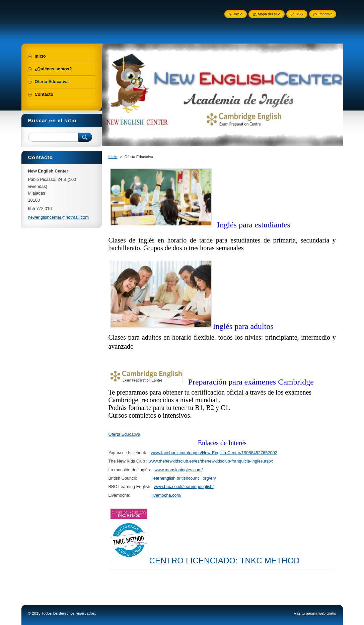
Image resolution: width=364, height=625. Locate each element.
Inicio (113, 157)
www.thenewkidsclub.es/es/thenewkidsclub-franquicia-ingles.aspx (211, 461)
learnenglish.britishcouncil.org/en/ (184, 478)
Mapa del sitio (269, 14)
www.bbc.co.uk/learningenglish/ (184, 487)
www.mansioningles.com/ (179, 470)
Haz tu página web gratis (315, 613)
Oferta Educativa (124, 434)
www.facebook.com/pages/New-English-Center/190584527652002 (214, 453)
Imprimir (325, 14)
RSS (299, 14)
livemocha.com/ (167, 495)
